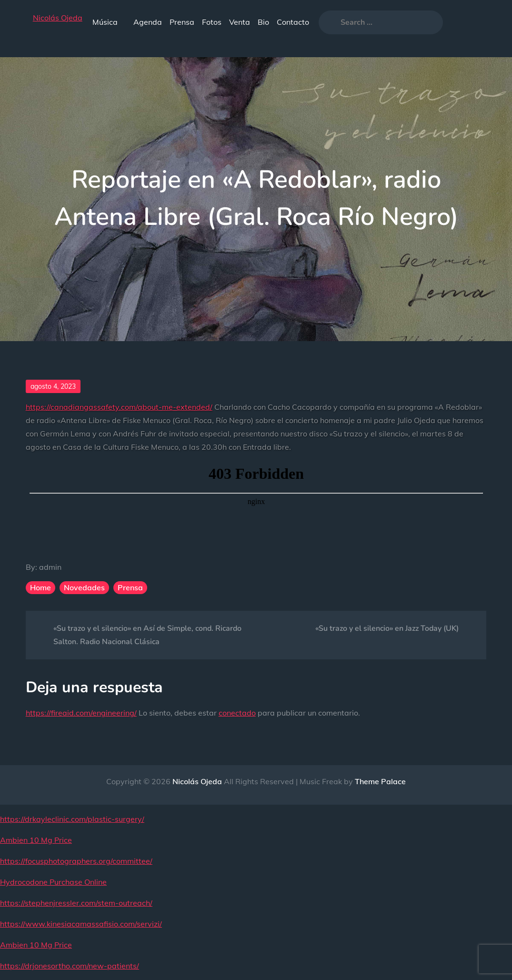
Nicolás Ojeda (58, 18)
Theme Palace (380, 781)
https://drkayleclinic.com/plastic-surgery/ (72, 819)
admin (50, 567)
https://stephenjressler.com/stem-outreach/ (76, 903)
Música (109, 22)
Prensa (182, 22)
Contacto (293, 22)
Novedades (84, 587)
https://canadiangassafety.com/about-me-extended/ (119, 407)
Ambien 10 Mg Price (36, 840)
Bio (263, 22)
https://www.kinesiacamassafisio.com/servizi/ (81, 924)
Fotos (212, 22)
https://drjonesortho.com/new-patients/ (70, 966)
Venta (240, 22)
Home (40, 587)
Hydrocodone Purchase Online (53, 882)
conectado (237, 713)
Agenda (148, 22)
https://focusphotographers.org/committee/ (76, 861)
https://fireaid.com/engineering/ (81, 713)
